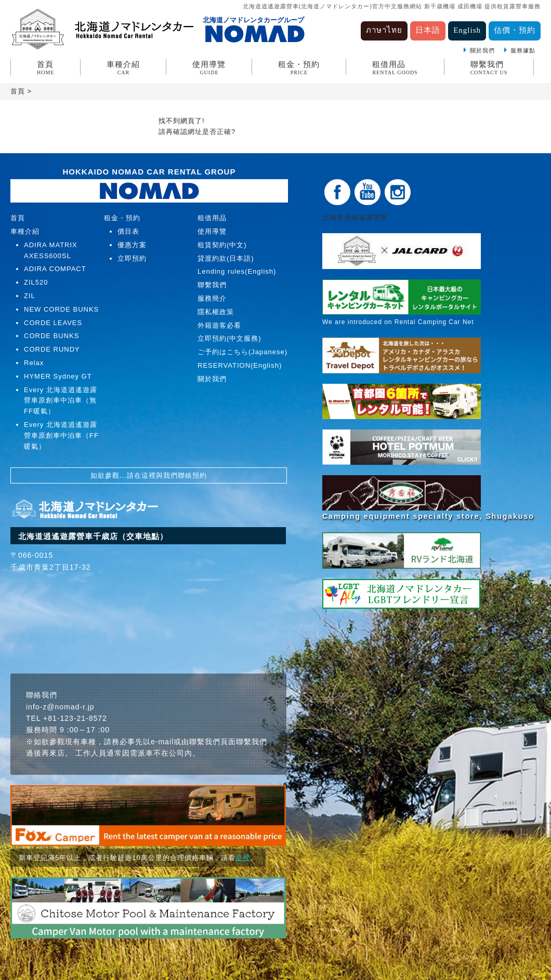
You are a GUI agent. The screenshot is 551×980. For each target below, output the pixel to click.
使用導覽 (209, 68)
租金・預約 (299, 68)
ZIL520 (36, 282)
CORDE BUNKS (51, 336)
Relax (34, 363)
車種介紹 (123, 68)
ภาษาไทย (384, 30)
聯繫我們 (489, 68)
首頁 (45, 68)
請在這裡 (141, 475)
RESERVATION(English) (240, 365)
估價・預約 (515, 30)
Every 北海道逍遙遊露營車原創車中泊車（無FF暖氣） (61, 401)
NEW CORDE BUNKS (61, 309)
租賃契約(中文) (222, 245)
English (467, 30)
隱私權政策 (216, 312)
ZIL (30, 296)
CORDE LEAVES (53, 323)
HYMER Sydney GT (58, 376)
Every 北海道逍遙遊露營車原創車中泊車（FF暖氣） (61, 435)
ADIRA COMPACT (55, 269)
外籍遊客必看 (219, 325)
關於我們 (482, 50)
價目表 (128, 231)
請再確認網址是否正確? (197, 132)
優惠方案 (132, 245)
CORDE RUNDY (52, 349)
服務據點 (523, 50)
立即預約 (132, 258)
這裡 (243, 858)
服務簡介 (212, 298)
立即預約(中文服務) (229, 338)
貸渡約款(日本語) (226, 258)
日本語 (428, 30)
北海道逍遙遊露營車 (359, 217)
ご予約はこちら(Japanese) (242, 352)
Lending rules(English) (237, 271)
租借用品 (395, 68)
